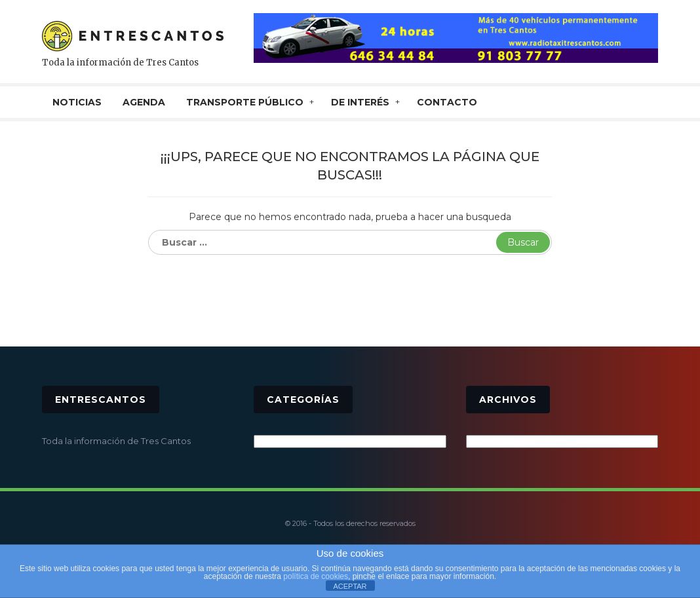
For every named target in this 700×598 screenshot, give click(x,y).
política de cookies (316, 576)
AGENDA (144, 102)
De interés (360, 102)
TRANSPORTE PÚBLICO (245, 102)
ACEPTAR (350, 586)
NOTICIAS (77, 102)
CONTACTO (447, 102)
